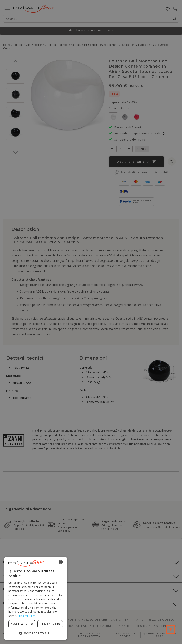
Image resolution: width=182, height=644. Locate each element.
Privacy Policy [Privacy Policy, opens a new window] (26, 616)
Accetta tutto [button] (22, 624)
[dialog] (36, 598)
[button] (36, 633)
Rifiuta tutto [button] (50, 624)
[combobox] (61, 562)
